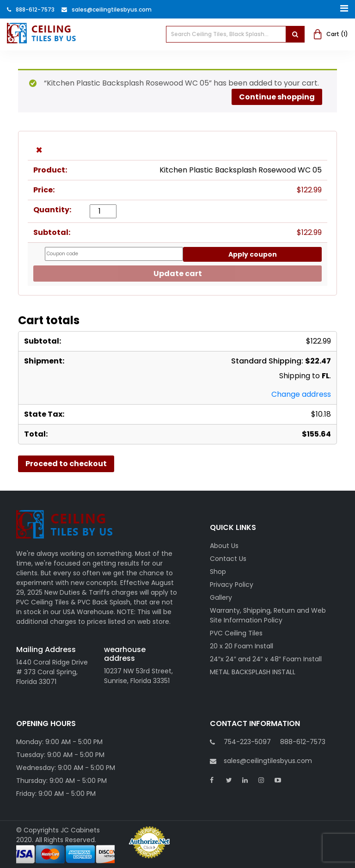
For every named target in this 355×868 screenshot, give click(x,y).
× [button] (39, 150)
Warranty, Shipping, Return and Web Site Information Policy (268, 615)
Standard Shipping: (281, 361)
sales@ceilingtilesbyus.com (261, 761)
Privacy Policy (232, 585)
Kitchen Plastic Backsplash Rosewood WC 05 (241, 170)
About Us (224, 546)
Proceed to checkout (66, 464)
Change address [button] (301, 394)
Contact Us (228, 559)
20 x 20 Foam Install (242, 646)
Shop (218, 572)
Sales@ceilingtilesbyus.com (107, 9)
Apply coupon (253, 254)
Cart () (331, 34)
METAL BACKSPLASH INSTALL (253, 672)
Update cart (178, 274)
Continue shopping (277, 97)
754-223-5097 (247, 742)
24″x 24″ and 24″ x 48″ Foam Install (266, 659)
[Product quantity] (103, 211)
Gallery (221, 597)
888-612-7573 (31, 9)
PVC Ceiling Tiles (236, 633)
